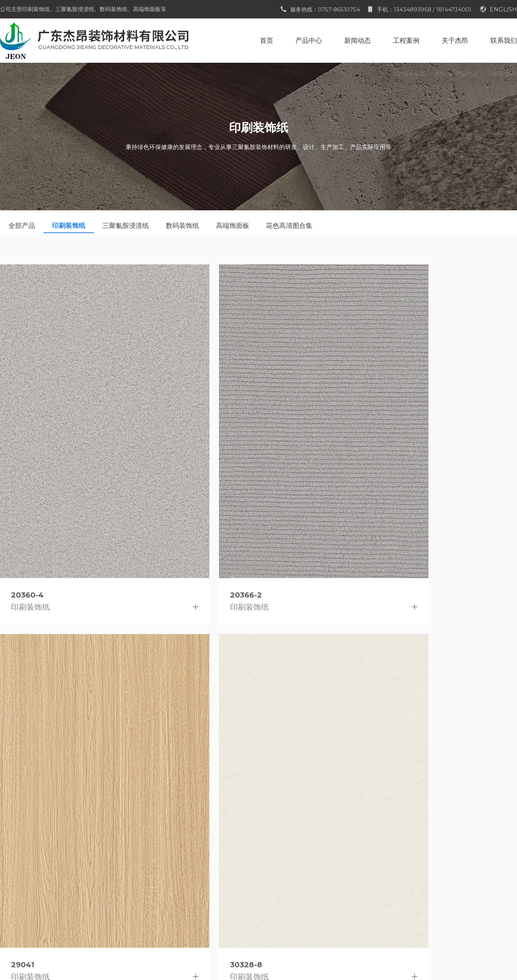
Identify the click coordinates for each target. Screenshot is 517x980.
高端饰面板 (97, 906)
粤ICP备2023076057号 (341, 965)
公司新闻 (163, 863)
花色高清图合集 (102, 920)
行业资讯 (163, 877)
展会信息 (163, 892)
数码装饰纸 (97, 892)
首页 (440, 74)
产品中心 (466, 74)
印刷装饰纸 (501, 74)
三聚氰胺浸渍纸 (102, 877)
